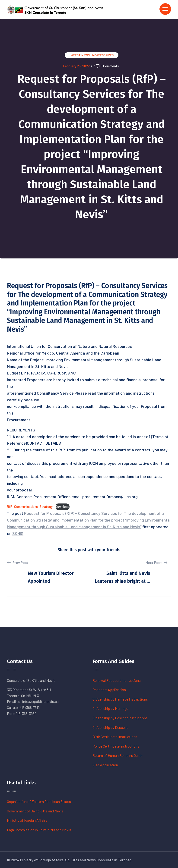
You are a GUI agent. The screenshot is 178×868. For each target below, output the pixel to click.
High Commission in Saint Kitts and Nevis (39, 830)
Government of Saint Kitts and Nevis (35, 811)
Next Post (156, 562)
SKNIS (18, 533)
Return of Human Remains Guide (117, 755)
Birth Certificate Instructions (115, 737)
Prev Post (18, 563)
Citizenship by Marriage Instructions (120, 699)
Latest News (80, 55)
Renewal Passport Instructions (117, 680)
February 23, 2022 (76, 66)
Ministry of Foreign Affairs (27, 820)
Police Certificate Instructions (116, 746)
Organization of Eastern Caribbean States (39, 801)
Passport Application (109, 690)
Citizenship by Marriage (110, 708)
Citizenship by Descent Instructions (120, 718)
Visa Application (105, 765)
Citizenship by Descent (110, 727)
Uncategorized (102, 55)
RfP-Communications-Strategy (30, 507)
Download (62, 507)
